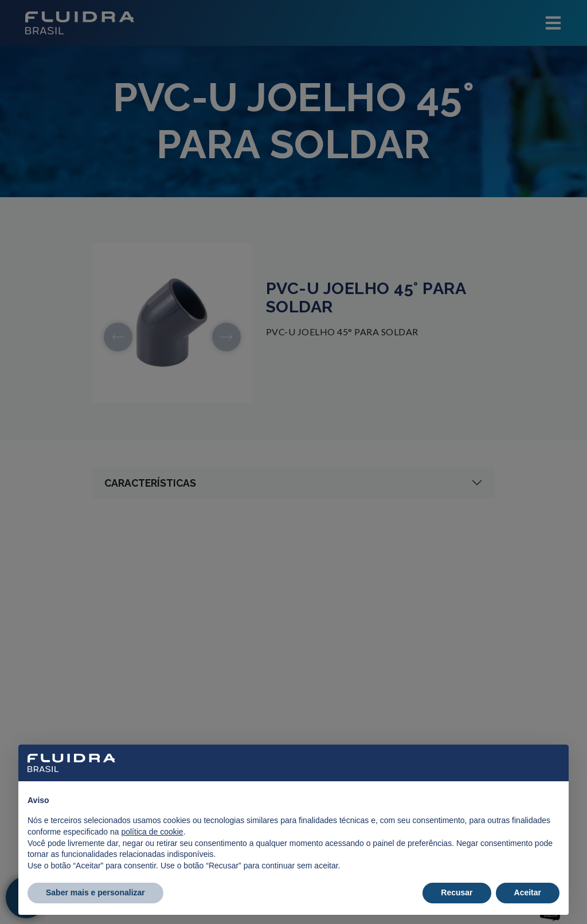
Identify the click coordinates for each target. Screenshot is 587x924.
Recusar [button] (457, 892)
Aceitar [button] (528, 892)
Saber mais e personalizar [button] (95, 892)
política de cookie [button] (152, 832)
